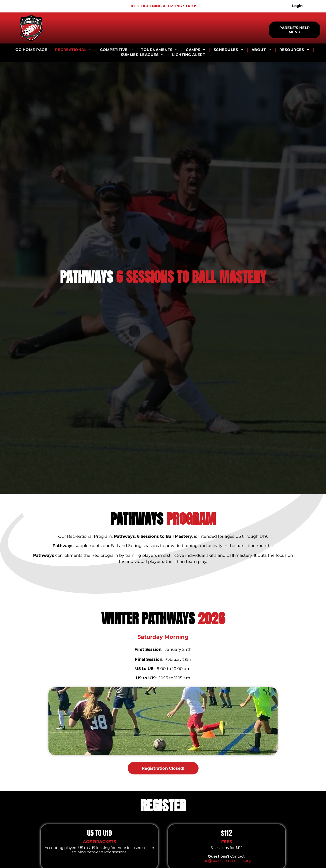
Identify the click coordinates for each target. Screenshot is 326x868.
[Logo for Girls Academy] (23, 6)
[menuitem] (32, 50)
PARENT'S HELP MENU (295, 30)
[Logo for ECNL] (47, 6)
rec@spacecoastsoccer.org (227, 861)
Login (297, 6)
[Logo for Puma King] (11, 6)
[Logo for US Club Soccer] (35, 6)
